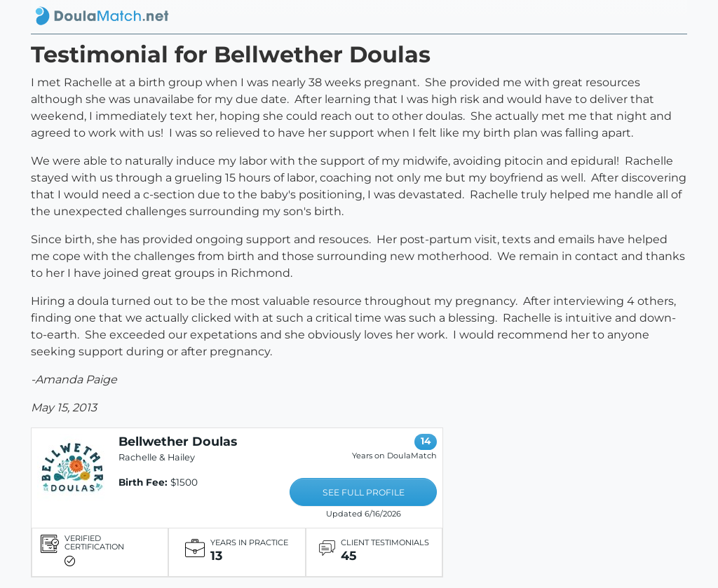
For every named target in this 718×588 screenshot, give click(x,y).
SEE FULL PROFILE (364, 492)
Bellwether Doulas (178, 441)
